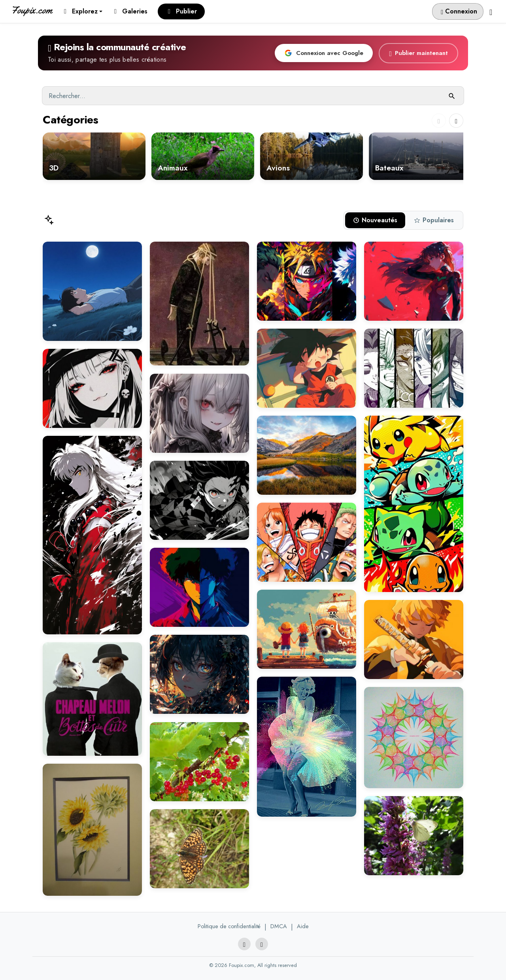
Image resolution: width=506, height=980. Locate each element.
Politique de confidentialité (229, 926)
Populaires (434, 220)
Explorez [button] (81, 11)
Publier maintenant (418, 53)
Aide (303, 926)
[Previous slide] (439, 121)
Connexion (459, 11)
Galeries (131, 11)
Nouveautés (375, 220)
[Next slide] (456, 121)
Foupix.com (32, 10)
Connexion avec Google (324, 53)
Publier (182, 11)
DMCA (279, 926)
